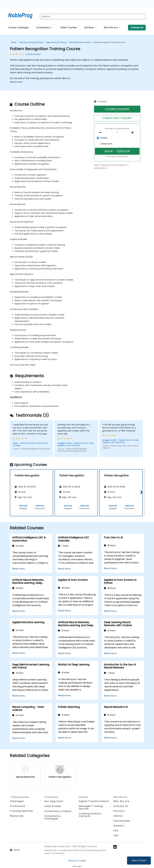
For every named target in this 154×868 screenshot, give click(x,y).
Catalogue (17, 801)
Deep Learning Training (56, 42)
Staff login (77, 866)
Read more (16, 82)
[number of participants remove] (101, 133)
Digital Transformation (94, 801)
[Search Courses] (93, 17)
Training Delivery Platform (90, 815)
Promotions (18, 806)
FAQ (116, 831)
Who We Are (111, 28)
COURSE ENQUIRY (117, 109)
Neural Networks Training (80, 42)
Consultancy (43, 28)
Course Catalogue (18, 28)
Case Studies (53, 806)
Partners (119, 811)
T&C (116, 835)
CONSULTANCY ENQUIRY (117, 118)
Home (14, 42)
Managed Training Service (91, 807)
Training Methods (22, 811)
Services (89, 28)
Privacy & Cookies (77, 861)
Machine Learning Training (31, 42)
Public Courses (68, 28)
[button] (141, 492)
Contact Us (137, 28)
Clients (118, 816)
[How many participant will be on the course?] (117, 133)
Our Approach (54, 801)
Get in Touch (139, 860)
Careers (119, 826)
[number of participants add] (133, 133)
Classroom (106, 144)
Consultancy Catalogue (53, 817)
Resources (17, 816)
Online (104, 138)
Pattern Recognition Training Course (110, 42)
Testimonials (122, 821)
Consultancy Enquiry (58, 811)
